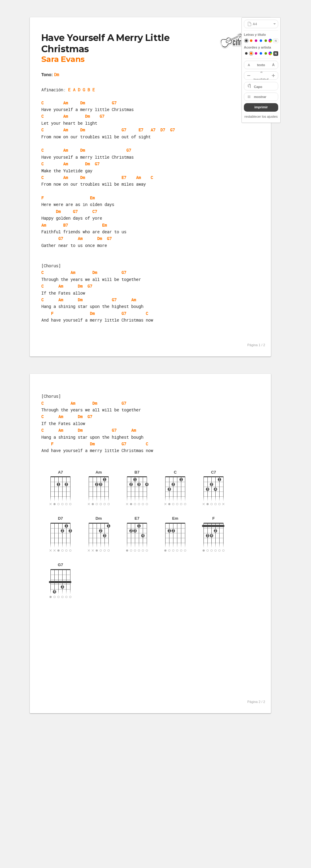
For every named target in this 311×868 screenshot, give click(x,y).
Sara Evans (63, 59)
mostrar (260, 97)
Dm (56, 74)
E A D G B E (81, 90)
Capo (258, 87)
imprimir (261, 107)
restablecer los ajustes (261, 117)
